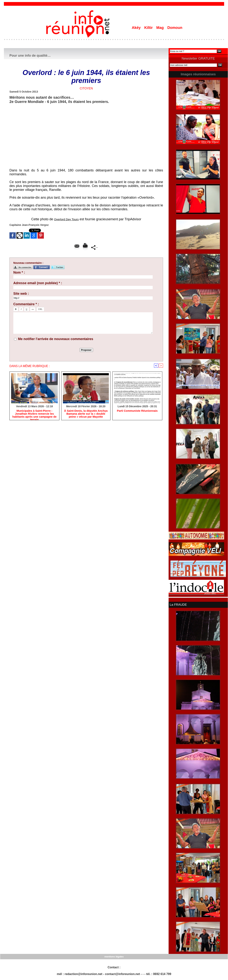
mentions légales (114, 956)
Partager (95, 247)
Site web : (21, 294)
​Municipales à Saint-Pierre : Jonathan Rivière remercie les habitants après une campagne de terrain (34, 414)
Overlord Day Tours (66, 219)
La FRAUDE (178, 604)
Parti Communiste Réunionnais (137, 411)
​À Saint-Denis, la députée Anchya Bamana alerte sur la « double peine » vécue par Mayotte (86, 414)
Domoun (175, 28)
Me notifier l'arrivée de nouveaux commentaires (56, 339)
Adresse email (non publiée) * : (38, 283)
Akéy (137, 28)
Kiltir (149, 28)
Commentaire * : (26, 304)
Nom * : (19, 272)
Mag (161, 28)
